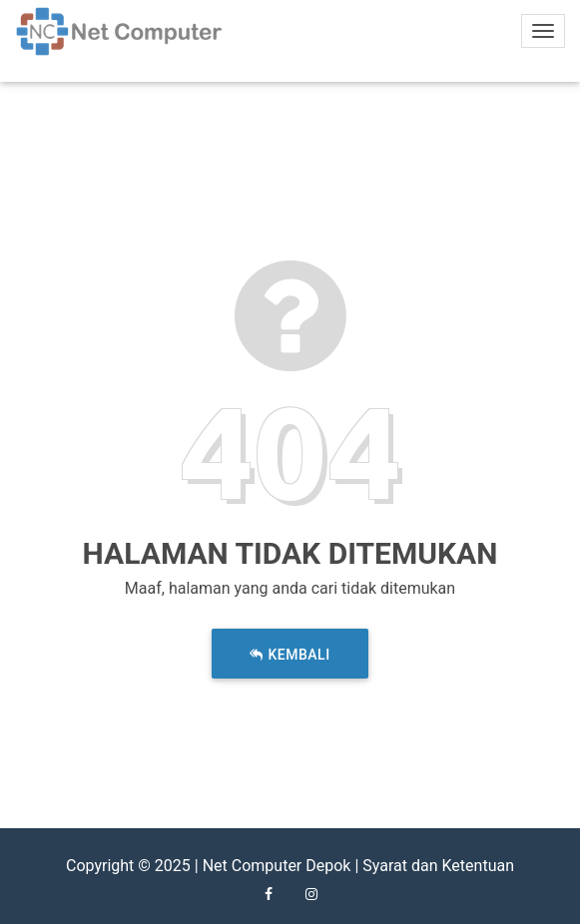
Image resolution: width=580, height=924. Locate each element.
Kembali (290, 656)
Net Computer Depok (277, 866)
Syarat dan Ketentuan (438, 866)
